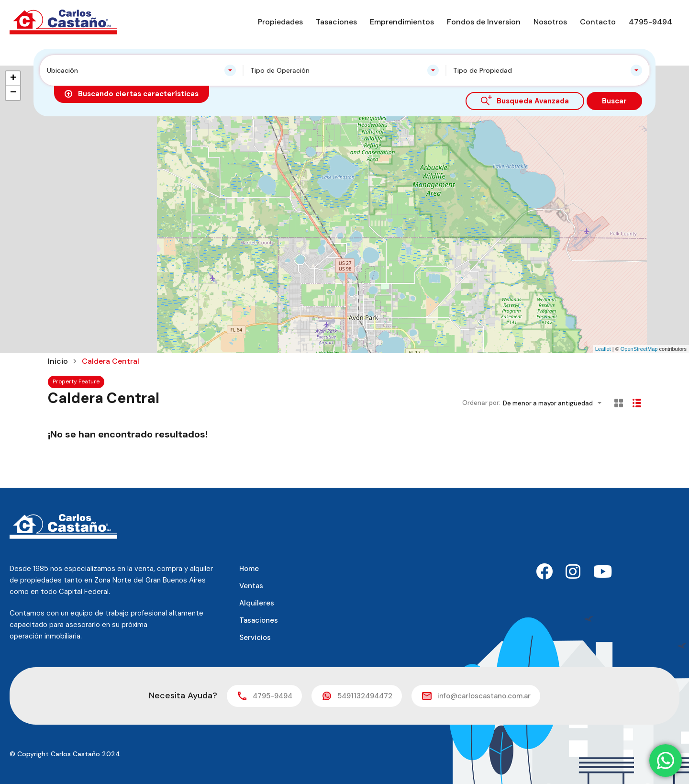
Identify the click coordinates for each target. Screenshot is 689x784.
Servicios (255, 638)
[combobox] (141, 70)
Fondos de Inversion (484, 22)
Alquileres (257, 603)
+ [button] (13, 78)
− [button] (13, 93)
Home (249, 569)
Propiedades (280, 22)
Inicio (58, 361)
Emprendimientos (402, 22)
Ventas (251, 586)
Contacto (598, 22)
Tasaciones (336, 22)
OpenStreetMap (639, 349)
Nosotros (550, 22)
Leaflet (603, 349)
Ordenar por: (481, 403)
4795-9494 (650, 22)
